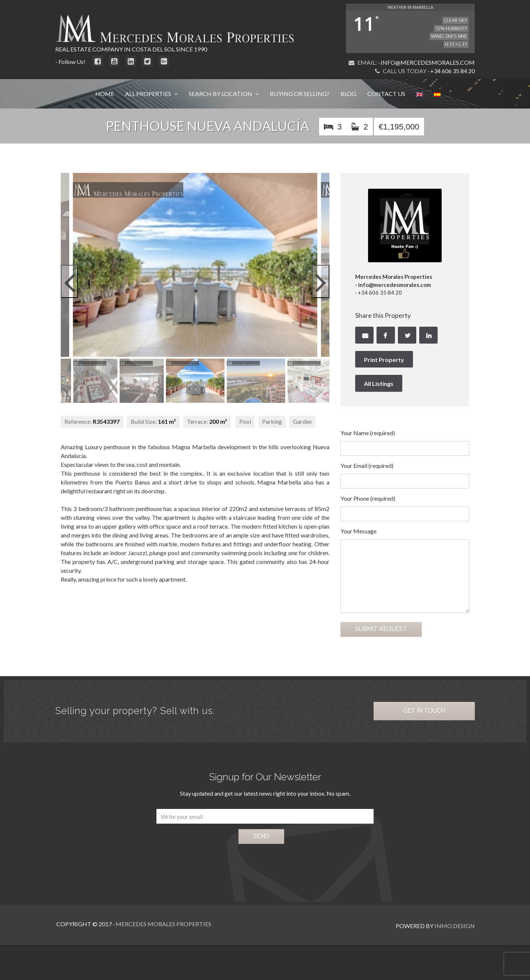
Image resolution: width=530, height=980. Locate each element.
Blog (348, 94)
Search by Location (221, 94)
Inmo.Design (455, 924)
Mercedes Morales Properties (162, 924)
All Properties (149, 94)
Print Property (384, 360)
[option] (195, 265)
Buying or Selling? (300, 94)
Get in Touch (424, 711)
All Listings (379, 384)
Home (105, 94)
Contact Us (386, 94)
